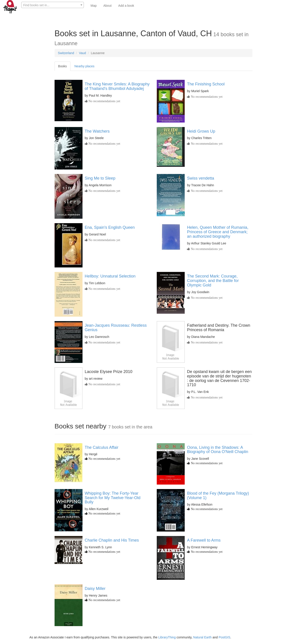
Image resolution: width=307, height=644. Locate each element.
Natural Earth (202, 637)
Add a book (126, 6)
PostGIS (224, 637)
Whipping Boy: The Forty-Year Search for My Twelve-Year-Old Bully (113, 498)
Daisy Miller (95, 589)
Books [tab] (62, 66)
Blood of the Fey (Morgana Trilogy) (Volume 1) (218, 496)
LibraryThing (167, 637)
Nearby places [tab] (85, 66)
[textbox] (53, 5)
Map (94, 6)
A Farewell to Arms (204, 540)
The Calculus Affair (102, 447)
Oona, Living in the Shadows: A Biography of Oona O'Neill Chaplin (218, 450)
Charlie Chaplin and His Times (112, 540)
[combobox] (53, 5)
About (107, 6)
